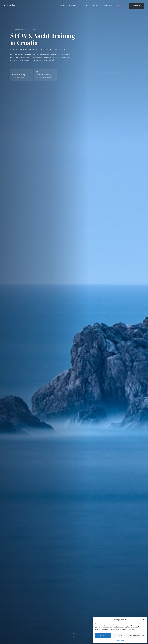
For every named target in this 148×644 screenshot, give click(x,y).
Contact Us (108, 6)
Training (73, 6)
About (96, 6)
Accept (103, 635)
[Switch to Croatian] (118, 6)
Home (62, 6)
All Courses (136, 6)
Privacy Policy (120, 640)
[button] (144, 620)
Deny (120, 635)
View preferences (137, 635)
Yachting (85, 6)
